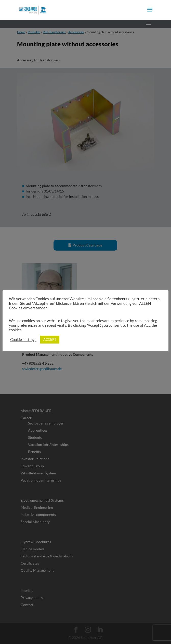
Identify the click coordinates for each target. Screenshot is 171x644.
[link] (33, 10)
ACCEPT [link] (50, 339)
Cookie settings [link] (23, 340)
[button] (150, 13)
